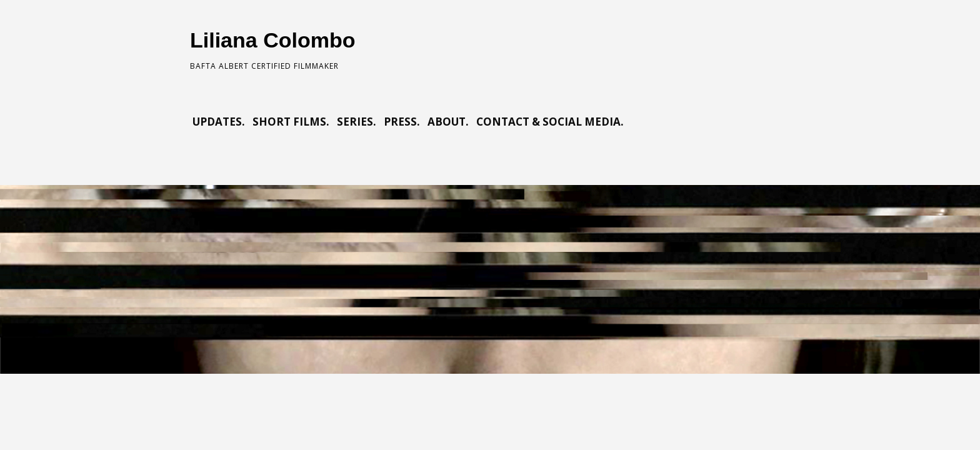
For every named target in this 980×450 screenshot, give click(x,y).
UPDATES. (219, 122)
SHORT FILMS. (291, 122)
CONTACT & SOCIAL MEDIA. (550, 122)
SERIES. (357, 122)
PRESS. (402, 122)
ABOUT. (448, 122)
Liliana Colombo (272, 40)
